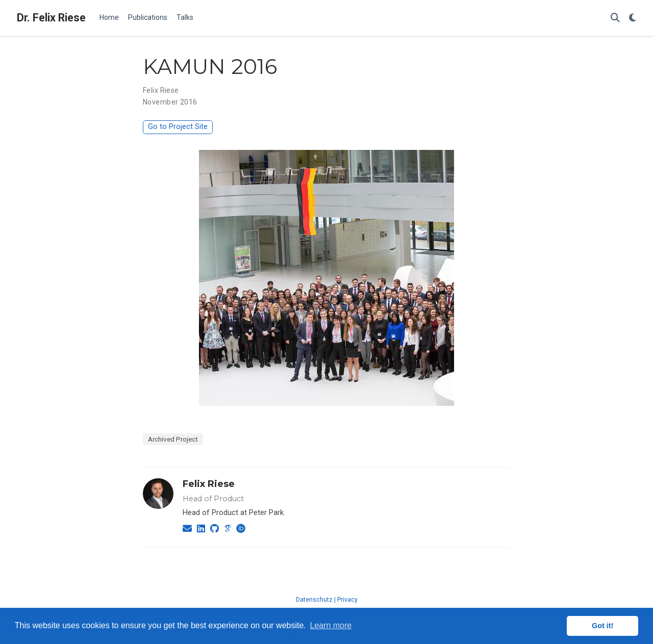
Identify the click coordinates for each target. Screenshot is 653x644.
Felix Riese (209, 484)
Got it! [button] (602, 626)
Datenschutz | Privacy (327, 600)
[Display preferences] (633, 18)
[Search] (615, 18)
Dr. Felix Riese (51, 18)
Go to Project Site (178, 127)
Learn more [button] (331, 625)
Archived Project (173, 439)
